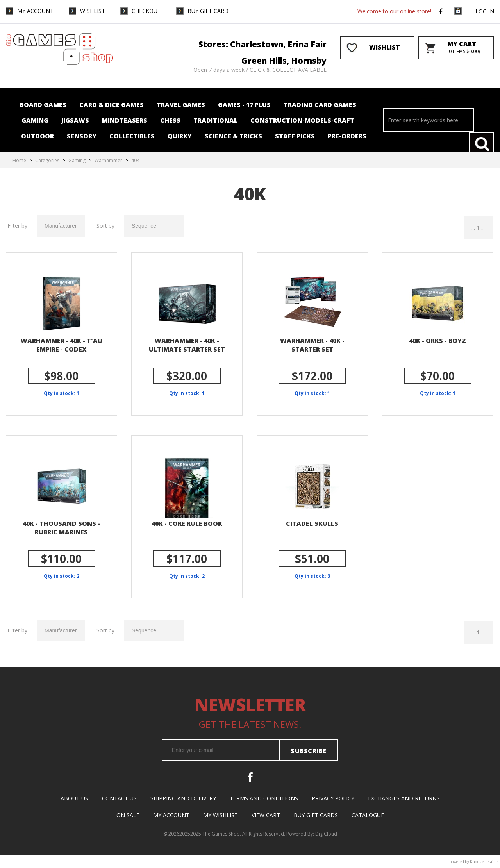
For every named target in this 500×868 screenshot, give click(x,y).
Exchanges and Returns (404, 798)
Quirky (180, 136)
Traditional (215, 120)
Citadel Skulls (312, 523)
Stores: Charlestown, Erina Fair (262, 44)
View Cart (266, 815)
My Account (35, 11)
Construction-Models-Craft (302, 120)
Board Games (43, 105)
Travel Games (181, 105)
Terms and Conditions (264, 798)
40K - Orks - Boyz (437, 341)
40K (135, 160)
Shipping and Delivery (183, 798)
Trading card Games (320, 105)
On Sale (128, 815)
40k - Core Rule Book (187, 523)
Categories (47, 160)
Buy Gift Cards (316, 815)
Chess (170, 120)
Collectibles (132, 136)
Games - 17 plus (244, 105)
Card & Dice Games (112, 105)
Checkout (146, 11)
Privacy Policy (333, 798)
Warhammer (108, 160)
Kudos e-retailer (484, 862)
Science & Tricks (233, 136)
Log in (485, 11)
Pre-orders (347, 136)
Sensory (82, 136)
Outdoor (37, 136)
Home (19, 160)
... (473, 228)
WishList (93, 11)
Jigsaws (75, 120)
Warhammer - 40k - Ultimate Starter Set (187, 345)
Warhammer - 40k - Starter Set (312, 345)
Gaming (35, 120)
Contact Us (119, 798)
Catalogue (368, 815)
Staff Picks (295, 136)
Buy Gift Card (208, 11)
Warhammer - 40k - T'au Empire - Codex (62, 345)
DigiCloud (326, 834)
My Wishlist (221, 815)
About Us (74, 798)
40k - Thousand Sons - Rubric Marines (61, 528)
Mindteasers (125, 120)
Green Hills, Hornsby (284, 61)
